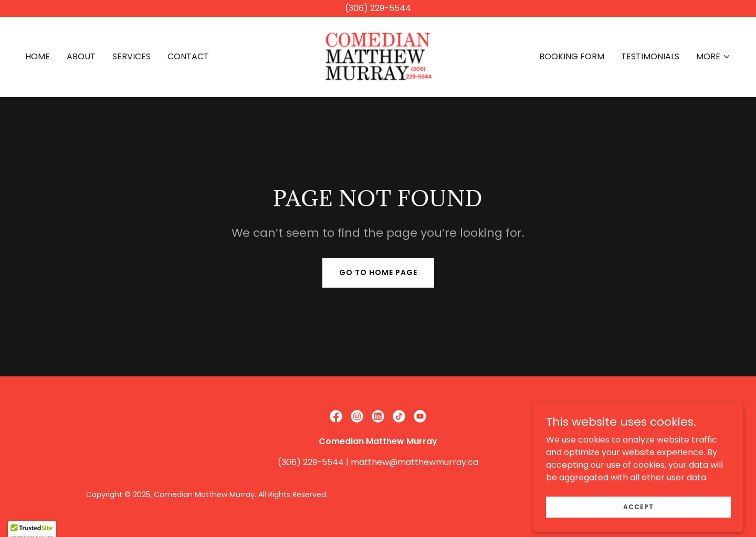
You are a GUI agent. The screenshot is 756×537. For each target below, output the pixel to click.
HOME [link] (38, 56)
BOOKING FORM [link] (572, 56)
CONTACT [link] (188, 56)
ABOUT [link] (81, 56)
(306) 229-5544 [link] (311, 462)
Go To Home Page (378, 272)
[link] (378, 56)
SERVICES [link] (132, 56)
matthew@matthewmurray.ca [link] (414, 462)
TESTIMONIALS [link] (650, 56)
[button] (713, 57)
